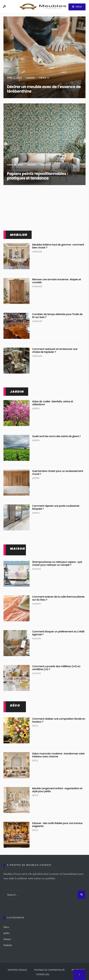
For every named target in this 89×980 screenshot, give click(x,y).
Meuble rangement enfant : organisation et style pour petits (57, 790)
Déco (15, 705)
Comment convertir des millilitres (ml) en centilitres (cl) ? (56, 668)
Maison (31, 78)
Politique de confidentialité (49, 970)
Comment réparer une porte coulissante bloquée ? (56, 507)
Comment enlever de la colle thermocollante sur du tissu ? (58, 598)
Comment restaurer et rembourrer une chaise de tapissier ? (55, 350)
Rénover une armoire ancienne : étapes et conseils (57, 281)
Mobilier (19, 235)
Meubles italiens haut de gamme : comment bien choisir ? (58, 246)
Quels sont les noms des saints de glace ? (56, 436)
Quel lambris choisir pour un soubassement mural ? (58, 473)
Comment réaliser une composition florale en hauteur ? (59, 720)
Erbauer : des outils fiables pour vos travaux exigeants (57, 825)
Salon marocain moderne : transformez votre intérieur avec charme (58, 755)
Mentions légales (17, 970)
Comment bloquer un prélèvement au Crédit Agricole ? (58, 633)
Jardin (17, 391)
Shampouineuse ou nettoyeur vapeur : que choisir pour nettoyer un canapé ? (57, 563)
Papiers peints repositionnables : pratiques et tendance (37, 176)
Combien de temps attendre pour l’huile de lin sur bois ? (57, 316)
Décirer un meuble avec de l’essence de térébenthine (44, 89)
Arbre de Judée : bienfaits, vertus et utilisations (53, 403)
